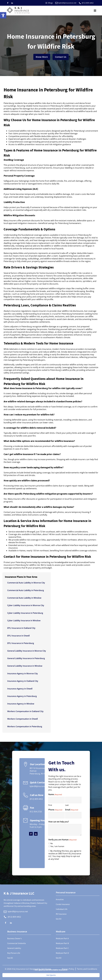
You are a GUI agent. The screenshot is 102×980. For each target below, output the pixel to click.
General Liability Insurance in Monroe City (27, 651)
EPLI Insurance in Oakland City (21, 628)
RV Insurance (61, 914)
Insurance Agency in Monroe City (23, 673)
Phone (55, 810)
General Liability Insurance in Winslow (25, 666)
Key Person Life (14, 953)
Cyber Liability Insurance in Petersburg (25, 613)
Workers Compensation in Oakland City (25, 711)
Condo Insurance (63, 904)
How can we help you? (59, 822)
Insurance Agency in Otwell (20, 689)
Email (72, 810)
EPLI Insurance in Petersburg (21, 643)
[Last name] (73, 800)
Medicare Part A (62, 938)
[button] (3, 15)
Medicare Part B (62, 943)
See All (59, 919)
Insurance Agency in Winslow (21, 704)
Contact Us (61, 57)
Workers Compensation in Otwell (22, 719)
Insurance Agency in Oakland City (23, 681)
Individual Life (62, 909)
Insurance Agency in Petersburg (22, 696)
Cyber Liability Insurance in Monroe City (26, 605)
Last (67, 805)
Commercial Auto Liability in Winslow (24, 598)
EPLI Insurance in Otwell (18, 636)
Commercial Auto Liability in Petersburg (26, 590)
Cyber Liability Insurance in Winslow (24, 621)
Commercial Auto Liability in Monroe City (26, 583)
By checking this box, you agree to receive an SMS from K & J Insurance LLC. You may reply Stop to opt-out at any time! (65, 855)
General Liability (14, 948)
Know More (42, 57)
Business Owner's (14, 938)
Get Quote (51, 975)
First (50, 805)
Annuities (60, 899)
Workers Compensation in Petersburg (25, 726)
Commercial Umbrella (16, 943)
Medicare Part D (62, 953)
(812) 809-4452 (88, 3)
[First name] (56, 800)
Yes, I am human (57, 846)
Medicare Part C (62, 948)
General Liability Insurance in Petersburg (26, 658)
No (52, 843)
